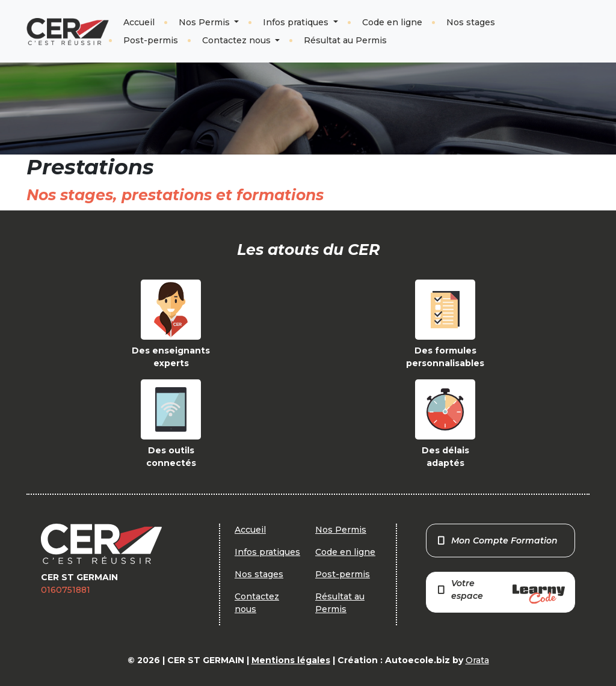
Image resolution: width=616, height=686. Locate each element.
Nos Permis (205, 22)
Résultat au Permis (345, 40)
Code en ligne (392, 22)
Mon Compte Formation (497, 541)
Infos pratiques (297, 22)
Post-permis (151, 40)
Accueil (139, 22)
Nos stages (471, 22)
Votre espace (500, 591)
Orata (477, 660)
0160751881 (66, 590)
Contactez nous (238, 40)
